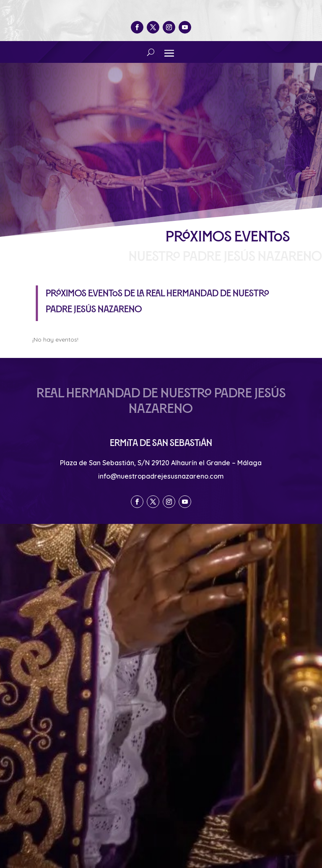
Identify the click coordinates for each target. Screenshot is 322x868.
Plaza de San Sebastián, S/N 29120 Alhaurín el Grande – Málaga (161, 463)
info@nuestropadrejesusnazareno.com (161, 476)
